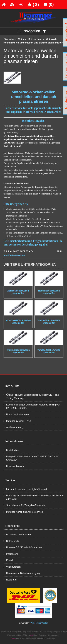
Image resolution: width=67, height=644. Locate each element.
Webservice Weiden (39, 623)
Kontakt (9, 560)
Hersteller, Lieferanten (16, 414)
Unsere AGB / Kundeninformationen (23, 547)
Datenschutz (11, 541)
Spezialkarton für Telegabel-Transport (24, 505)
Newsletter (10, 579)
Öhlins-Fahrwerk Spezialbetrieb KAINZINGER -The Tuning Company (31, 396)
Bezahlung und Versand (17, 534)
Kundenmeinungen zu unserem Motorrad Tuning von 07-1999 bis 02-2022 (32, 406)
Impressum (11, 554)
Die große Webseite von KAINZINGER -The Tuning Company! (31, 458)
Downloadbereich (14, 466)
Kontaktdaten (12, 450)
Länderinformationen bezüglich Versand (25, 489)
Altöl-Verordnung (13, 427)
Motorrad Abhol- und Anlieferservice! (24, 512)
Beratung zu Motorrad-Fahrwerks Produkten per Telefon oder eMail (33, 497)
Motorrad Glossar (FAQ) (17, 421)
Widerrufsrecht (12, 567)
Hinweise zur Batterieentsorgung (22, 573)
